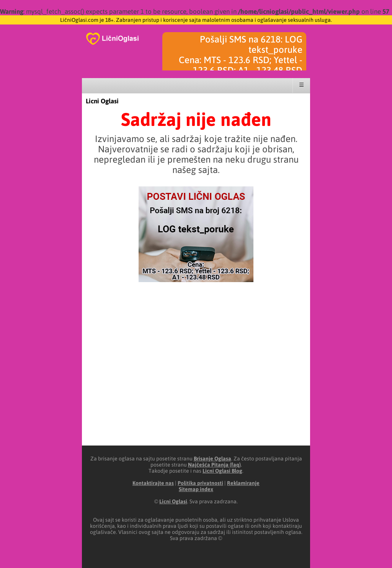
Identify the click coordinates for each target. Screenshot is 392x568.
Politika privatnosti (200, 483)
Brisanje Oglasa (212, 459)
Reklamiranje (243, 483)
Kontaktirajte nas (153, 483)
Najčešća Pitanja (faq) (214, 465)
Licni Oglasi (102, 101)
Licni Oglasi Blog (222, 471)
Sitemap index (196, 489)
